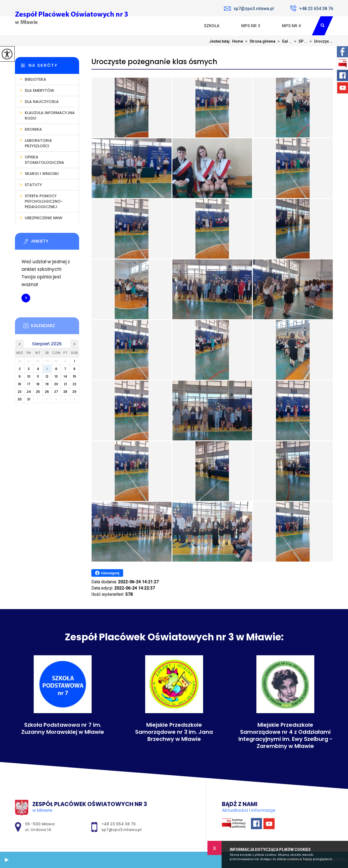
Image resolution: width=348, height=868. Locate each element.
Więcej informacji (26, 298)
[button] (7, 860)
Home (238, 41)
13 (56, 376)
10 (29, 376)
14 (65, 376)
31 (29, 399)
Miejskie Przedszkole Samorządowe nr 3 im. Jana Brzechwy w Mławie (174, 732)
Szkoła (212, 26)
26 (47, 392)
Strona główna (259, 41)
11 (38, 376)
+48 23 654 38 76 (312, 8)
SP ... (300, 41)
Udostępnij (107, 573)
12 (47, 376)
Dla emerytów (39, 90)
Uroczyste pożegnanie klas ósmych (154, 62)
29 (74, 392)
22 (74, 384)
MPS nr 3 (251, 26)
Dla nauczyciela (42, 102)
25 (38, 392)
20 (56, 384)
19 (47, 384)
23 (20, 392)
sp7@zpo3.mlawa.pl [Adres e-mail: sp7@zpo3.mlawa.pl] (122, 830)
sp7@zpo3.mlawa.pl (249, 9)
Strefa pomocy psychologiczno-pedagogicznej (44, 201)
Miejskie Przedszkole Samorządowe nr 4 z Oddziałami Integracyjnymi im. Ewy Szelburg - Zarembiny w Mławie (285, 735)
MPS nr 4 (291, 26)
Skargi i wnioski (42, 174)
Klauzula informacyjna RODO (50, 115)
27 (56, 392)
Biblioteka (35, 79)
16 (20, 384)
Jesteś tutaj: (221, 41)
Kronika (33, 129)
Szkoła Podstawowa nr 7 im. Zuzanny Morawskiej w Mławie (63, 728)
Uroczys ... (320, 41)
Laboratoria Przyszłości (38, 143)
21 (65, 384)
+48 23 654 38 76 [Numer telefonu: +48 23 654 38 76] (119, 824)
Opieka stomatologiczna (44, 160)
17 (29, 384)
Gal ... (284, 41)
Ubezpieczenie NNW (43, 218)
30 (20, 399)
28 (65, 392)
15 (74, 376)
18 (38, 384)
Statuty (33, 185)
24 (29, 392)
